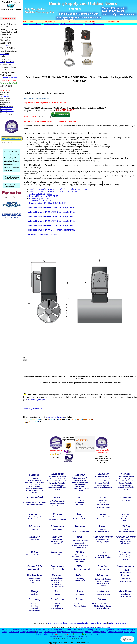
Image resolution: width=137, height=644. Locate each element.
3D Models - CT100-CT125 (40, 201)
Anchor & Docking (36, 24)
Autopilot (24, 629)
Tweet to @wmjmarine (33, 408)
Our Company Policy (57, 636)
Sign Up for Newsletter (12, 139)
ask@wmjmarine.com (55, 417)
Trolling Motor (130, 632)
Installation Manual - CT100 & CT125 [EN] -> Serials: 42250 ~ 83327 (58, 189)
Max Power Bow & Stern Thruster (72, 24)
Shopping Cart (82, 636)
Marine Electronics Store (117, 623)
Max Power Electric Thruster (95, 24)
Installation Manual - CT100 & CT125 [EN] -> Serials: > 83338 (55, 192)
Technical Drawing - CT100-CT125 (44, 196)
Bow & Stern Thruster (51, 24)
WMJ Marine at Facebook (58, 623)
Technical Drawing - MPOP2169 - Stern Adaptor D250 (51, 216)
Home (25, 24)
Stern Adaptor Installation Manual (42, 234)
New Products (96, 634)
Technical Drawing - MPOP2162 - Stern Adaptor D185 (51, 212)
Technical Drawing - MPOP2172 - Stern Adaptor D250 (51, 225)
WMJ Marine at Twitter (98, 623)
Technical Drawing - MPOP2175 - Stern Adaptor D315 (51, 230)
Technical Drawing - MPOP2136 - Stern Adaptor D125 (51, 208)
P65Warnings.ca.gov (36, 399)
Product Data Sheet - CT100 (40, 194)
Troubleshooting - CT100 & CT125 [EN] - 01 (48, 203)
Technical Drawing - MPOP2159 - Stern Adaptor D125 (51, 221)
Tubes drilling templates (39, 198)
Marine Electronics (103, 627)
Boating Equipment (87, 627)
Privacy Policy (71, 636)
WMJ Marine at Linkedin (78, 623)
